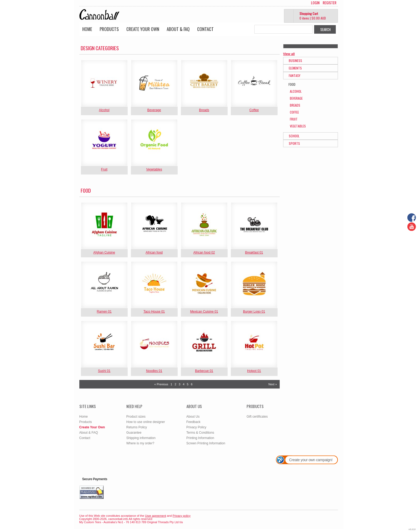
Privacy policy (182, 516)
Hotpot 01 (254, 371)
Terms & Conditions (200, 433)
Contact (205, 29)
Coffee (254, 110)
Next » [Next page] (273, 384)
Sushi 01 (104, 371)
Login (315, 3)
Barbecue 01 (204, 371)
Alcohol (104, 110)
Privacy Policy (196, 427)
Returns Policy (137, 427)
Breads (204, 110)
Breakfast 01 (254, 253)
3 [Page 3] (180, 384)
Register (330, 3)
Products (109, 29)
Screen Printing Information (206, 443)
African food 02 (204, 253)
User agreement (156, 516)
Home (87, 29)
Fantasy (295, 75)
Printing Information (200, 438)
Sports (294, 143)
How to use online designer (146, 422)
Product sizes (136, 417)
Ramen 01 (104, 312)
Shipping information (141, 438)
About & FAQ (178, 29)
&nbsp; (104, 83)
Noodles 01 (154, 371)
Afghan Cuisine (104, 253)
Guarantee (134, 433)
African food (154, 253)
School (294, 136)
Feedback (194, 422)
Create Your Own (143, 29)
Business (295, 61)
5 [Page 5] (188, 384)
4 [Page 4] (184, 384)
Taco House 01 (154, 312)
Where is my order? (140, 443)
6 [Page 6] (192, 384)
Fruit (104, 169)
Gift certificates (257, 417)
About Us (193, 417)
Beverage (154, 110)
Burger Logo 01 (254, 312)
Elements (295, 68)
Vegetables (154, 169)
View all (289, 54)
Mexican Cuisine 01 (204, 312)
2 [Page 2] (176, 384)
